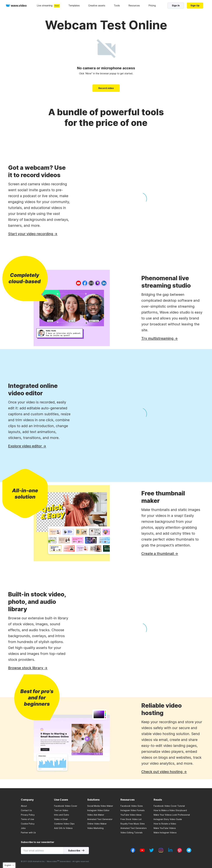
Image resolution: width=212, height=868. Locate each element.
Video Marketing (95, 828)
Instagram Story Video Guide (168, 819)
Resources (134, 5)
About (24, 806)
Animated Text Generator (100, 819)
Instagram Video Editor (98, 810)
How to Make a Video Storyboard (170, 810)
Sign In (176, 5)
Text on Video (61, 810)
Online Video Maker (97, 824)
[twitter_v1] (152, 852)
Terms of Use (27, 819)
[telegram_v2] (189, 852)
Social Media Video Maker (100, 806)
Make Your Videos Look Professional (172, 815)
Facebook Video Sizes (132, 806)
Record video (106, 88)
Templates (74, 5)
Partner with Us (28, 833)
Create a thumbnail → (168, 554)
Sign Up (195, 5)
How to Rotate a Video (165, 824)
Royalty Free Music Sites (133, 824)
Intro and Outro (62, 815)
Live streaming (45, 5)
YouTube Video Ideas (131, 815)
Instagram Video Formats (133, 810)
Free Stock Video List (131, 819)
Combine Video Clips (64, 824)
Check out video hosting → (173, 772)
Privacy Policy (28, 815)
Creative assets (97, 5)
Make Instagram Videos (165, 833)
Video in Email (61, 819)
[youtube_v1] (142, 852)
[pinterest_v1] (180, 852)
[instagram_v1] (161, 852)
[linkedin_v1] (170, 852)
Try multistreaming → (168, 338)
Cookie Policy (28, 824)
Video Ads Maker (96, 815)
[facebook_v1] (133, 852)
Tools (117, 5)
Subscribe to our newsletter (38, 842)
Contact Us (26, 810)
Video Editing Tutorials (131, 833)
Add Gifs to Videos (63, 828)
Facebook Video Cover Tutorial (169, 806)
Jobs (23, 828)
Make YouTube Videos (165, 828)
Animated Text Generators (134, 828)
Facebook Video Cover (66, 806)
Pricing (152, 5)
